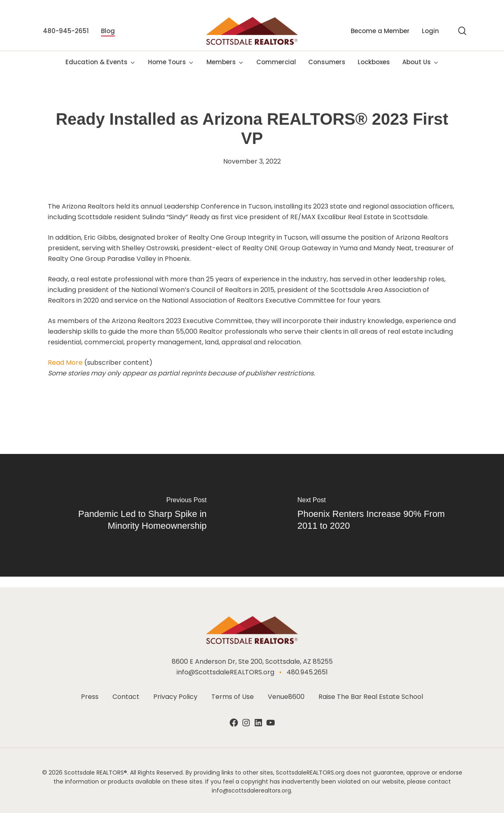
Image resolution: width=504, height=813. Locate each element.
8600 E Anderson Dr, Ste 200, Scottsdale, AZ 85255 (252, 661)
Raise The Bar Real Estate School (371, 697)
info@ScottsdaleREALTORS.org (225, 672)
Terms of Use (233, 697)
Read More (65, 363)
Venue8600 (286, 697)
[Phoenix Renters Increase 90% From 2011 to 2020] (378, 515)
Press (90, 697)
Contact (126, 697)
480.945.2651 (307, 672)
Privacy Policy (175, 697)
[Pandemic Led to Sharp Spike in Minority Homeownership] (126, 515)
